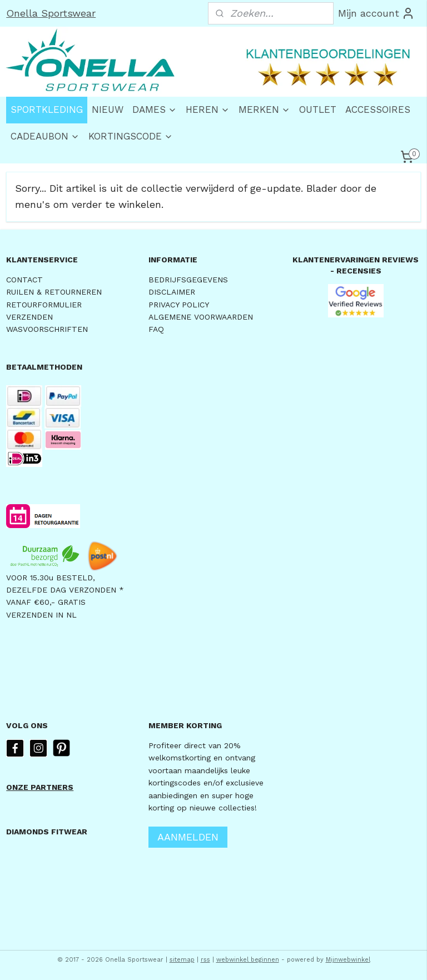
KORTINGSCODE (131, 136)
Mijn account (376, 13)
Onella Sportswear (51, 13)
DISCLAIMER (172, 292)
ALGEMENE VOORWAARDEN (201, 317)
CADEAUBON (45, 136)
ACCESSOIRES (378, 110)
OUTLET (318, 110)
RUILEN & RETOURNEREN (54, 292)
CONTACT (24, 280)
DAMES (155, 110)
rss (205, 960)
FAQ (156, 329)
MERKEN (264, 110)
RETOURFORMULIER (44, 305)
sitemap (182, 960)
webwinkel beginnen (248, 960)
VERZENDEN (29, 317)
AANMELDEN (188, 837)
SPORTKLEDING (47, 110)
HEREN (208, 110)
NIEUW (108, 110)
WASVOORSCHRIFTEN (47, 329)
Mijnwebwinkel (348, 960)
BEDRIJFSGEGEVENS (188, 280)
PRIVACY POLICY (179, 305)
